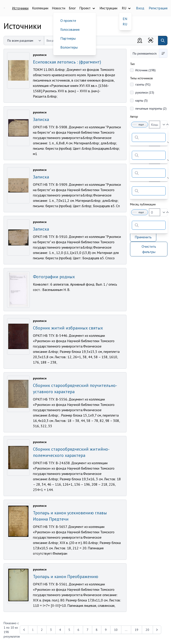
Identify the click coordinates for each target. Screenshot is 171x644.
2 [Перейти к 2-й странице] (42, 630)
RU (125, 24)
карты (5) (141, 100)
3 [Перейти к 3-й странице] (51, 630)
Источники (20, 8)
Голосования (70, 29)
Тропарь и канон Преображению (66, 577)
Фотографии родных (54, 277)
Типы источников (141, 78)
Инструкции (108, 8)
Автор (134, 117)
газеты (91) (143, 84)
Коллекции (40, 8)
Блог (72, 8)
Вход (140, 8)
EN (125, 19)
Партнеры (68, 38)
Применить (143, 237)
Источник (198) (146, 70)
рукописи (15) (145, 92)
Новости (59, 8)
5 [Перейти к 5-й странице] (69, 630)
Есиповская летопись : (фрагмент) (67, 62)
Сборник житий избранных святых (68, 328)
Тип (132, 64)
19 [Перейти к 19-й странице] (136, 630)
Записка (41, 119)
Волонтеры (69, 47)
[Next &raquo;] (157, 630)
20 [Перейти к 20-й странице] (147, 630)
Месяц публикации (143, 204)
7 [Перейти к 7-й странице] (88, 630)
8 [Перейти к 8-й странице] (97, 630)
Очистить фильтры (149, 249)
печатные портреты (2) (151, 108)
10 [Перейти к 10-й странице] (116, 630)
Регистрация (158, 8)
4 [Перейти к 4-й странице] (60, 630)
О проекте (68, 20)
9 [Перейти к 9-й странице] (106, 630)
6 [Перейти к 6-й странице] (78, 630)
